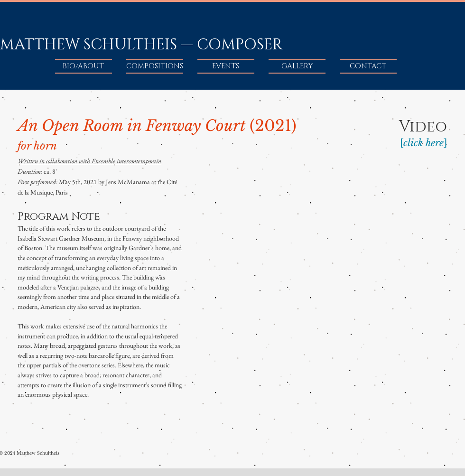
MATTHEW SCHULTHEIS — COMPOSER (141, 45)
